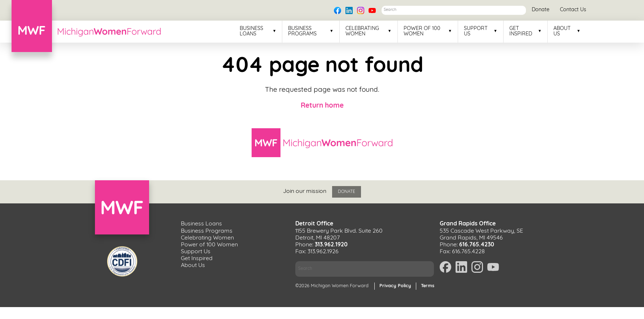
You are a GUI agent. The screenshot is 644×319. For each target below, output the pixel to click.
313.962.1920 (331, 245)
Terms (428, 286)
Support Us (476, 31)
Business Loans (251, 31)
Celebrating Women (362, 31)
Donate (541, 10)
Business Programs (302, 31)
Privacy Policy (395, 286)
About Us (562, 31)
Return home (322, 106)
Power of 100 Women (422, 31)
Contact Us (573, 10)
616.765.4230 (477, 245)
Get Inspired (521, 31)
